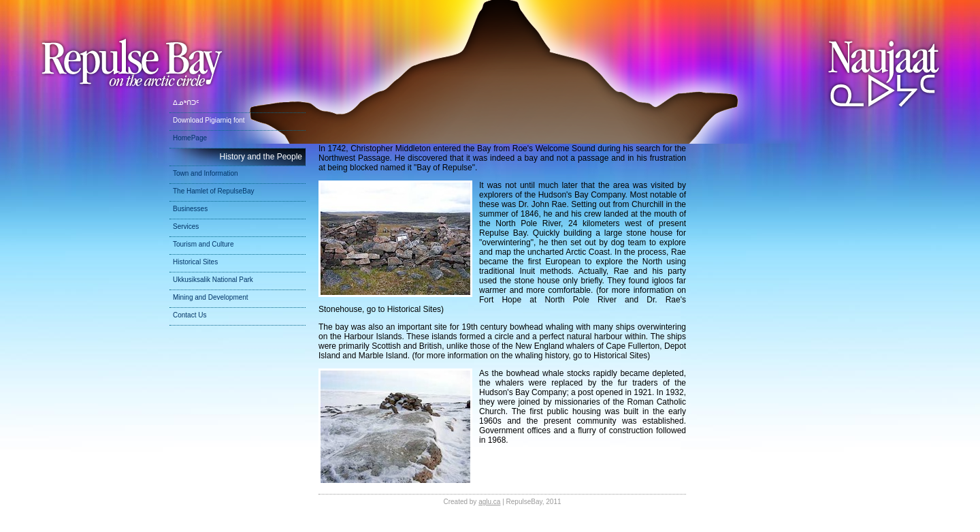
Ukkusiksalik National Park (213, 280)
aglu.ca (489, 502)
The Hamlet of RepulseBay (214, 191)
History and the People (261, 157)
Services (186, 226)
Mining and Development (211, 297)
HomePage (190, 138)
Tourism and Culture (203, 244)
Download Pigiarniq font (209, 120)
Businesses (190, 209)
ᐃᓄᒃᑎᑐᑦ (186, 103)
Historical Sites (195, 262)
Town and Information (206, 173)
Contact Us (190, 315)
